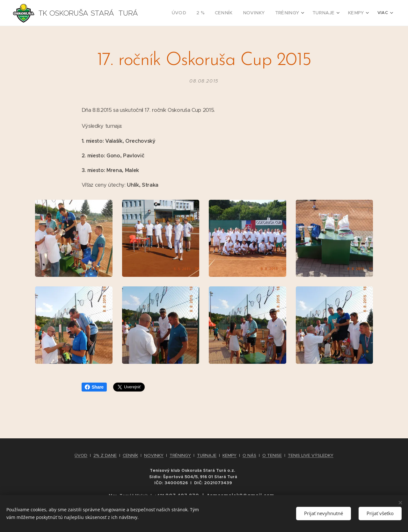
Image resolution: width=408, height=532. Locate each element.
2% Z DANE (105, 455)
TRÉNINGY (180, 455)
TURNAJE (207, 455)
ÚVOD (81, 455)
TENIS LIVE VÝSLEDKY (311, 455)
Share (94, 387)
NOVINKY (154, 455)
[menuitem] (196, 13)
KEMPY (229, 455)
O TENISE (272, 455)
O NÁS (249, 455)
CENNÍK (130, 455)
